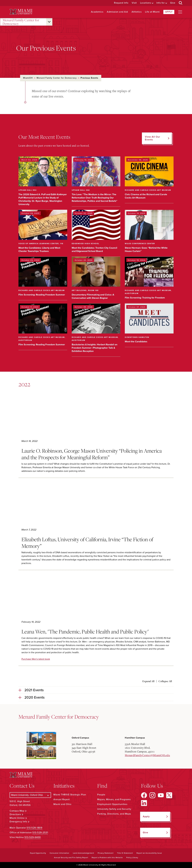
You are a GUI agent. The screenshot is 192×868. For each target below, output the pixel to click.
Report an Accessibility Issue (149, 853)
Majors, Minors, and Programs (114, 799)
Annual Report (62, 799)
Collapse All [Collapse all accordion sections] (165, 681)
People (101, 795)
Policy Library (132, 858)
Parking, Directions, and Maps (114, 814)
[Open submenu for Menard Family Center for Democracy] (49, 22)
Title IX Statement (125, 853)
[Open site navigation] (180, 12)
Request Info (121, 3)
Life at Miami (152, 12)
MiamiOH (28, 78)
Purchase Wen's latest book (36, 659)
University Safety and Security (114, 809)
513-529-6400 (33, 837)
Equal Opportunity (38, 853)
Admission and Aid (117, 12)
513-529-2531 (40, 833)
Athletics (137, 12)
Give (173, 3)
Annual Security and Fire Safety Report (71, 858)
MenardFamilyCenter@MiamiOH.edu (147, 755)
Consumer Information (59, 853)
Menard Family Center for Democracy (21, 22)
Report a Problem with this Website (107, 858)
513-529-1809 (34, 828)
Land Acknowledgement (83, 853)
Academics (97, 12)
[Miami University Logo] (21, 12)
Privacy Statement (106, 853)
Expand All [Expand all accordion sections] (148, 681)
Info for (160, 3)
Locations (146, 3)
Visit (134, 3)
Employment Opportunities (112, 804)
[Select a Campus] (30, 795)
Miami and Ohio (62, 804)
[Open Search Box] (181, 3)
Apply (169, 12)
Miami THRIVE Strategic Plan (70, 795)
